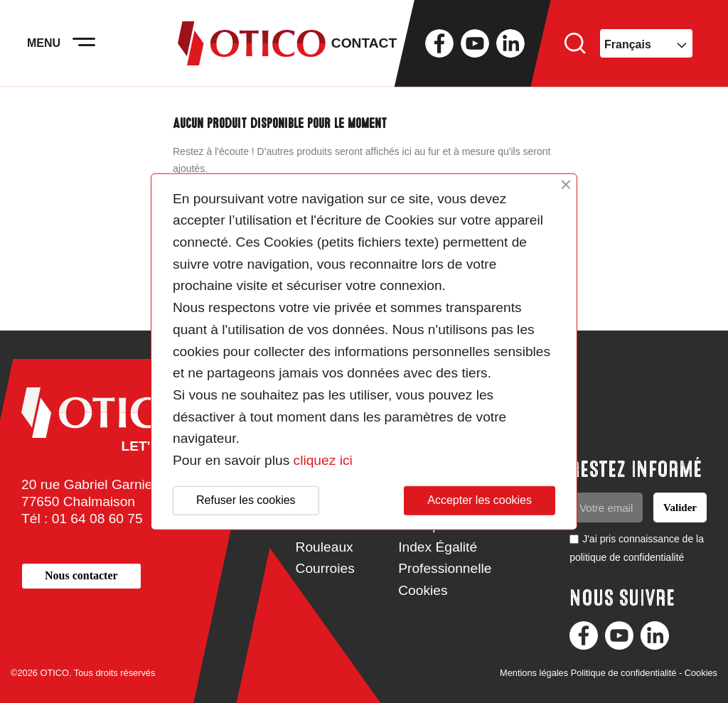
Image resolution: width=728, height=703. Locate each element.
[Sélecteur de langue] (646, 50)
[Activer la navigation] (92, 50)
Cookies (423, 590)
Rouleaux (325, 547)
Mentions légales (534, 673)
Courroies (325, 568)
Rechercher (575, 50)
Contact (364, 49)
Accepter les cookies (480, 500)
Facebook (439, 50)
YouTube (475, 50)
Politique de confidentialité (624, 673)
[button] (81, 576)
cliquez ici (323, 460)
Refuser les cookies (246, 500)
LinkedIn (510, 50)
